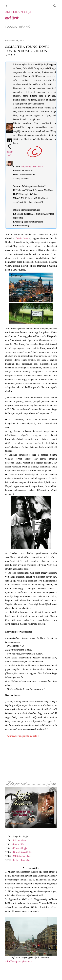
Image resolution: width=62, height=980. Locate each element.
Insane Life (18, 844)
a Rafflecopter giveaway (18, 961)
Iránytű (25, 27)
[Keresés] (55, 5)
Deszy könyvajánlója (23, 852)
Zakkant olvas (20, 840)
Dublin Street (22, 238)
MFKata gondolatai (22, 856)
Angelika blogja (18, 12)
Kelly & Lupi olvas (22, 860)
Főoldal (11, 27)
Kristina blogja (20, 848)
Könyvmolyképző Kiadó (32, 167)
